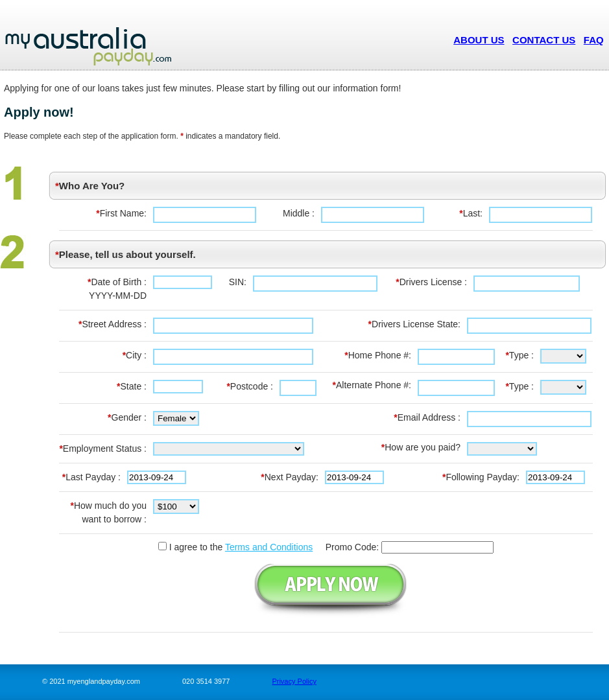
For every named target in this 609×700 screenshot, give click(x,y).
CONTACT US (544, 40)
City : (135, 355)
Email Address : (427, 417)
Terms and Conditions (269, 547)
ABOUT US (479, 40)
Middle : (299, 213)
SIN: (238, 282)
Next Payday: (290, 477)
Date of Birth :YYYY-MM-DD (117, 289)
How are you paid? (421, 447)
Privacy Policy (294, 681)
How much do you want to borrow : (108, 512)
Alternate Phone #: (372, 385)
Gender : (127, 417)
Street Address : (113, 324)
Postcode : (250, 386)
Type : (519, 355)
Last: (471, 213)
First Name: (121, 213)
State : (132, 386)
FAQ (594, 40)
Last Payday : (91, 477)
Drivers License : (431, 282)
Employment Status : (103, 449)
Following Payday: (481, 477)
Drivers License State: (414, 324)
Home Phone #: (378, 355)
